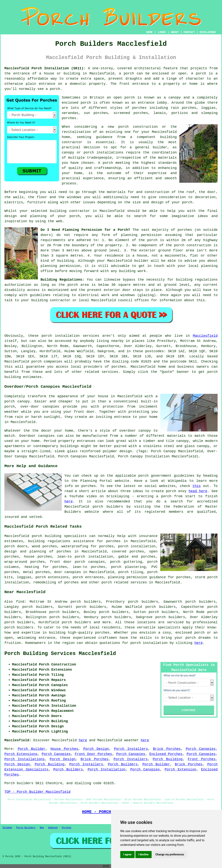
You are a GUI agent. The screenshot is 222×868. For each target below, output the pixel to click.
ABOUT (175, 32)
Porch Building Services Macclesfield (60, 654)
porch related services (124, 582)
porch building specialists (59, 536)
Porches (67, 828)
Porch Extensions (21, 754)
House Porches (64, 749)
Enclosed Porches (166, 754)
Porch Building (168, 759)
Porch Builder (32, 749)
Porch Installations (24, 759)
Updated (53, 828)
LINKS (162, 32)
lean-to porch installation (85, 557)
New (42, 828)
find (20, 602)
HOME (150, 32)
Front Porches (202, 759)
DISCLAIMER (208, 32)
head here (198, 491)
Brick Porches (167, 749)
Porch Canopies (201, 749)
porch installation (149, 643)
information (171, 300)
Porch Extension (181, 769)
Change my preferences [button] (170, 854)
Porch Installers (131, 749)
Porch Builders (123, 764)
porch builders (19, 627)
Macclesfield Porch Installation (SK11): (45, 68)
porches (119, 367)
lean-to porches (89, 567)
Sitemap (7, 828)
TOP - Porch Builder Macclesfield (37, 792)
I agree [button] (127, 854)
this (196, 486)
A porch (106, 163)
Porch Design (96, 749)
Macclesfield (205, 336)
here (69, 501)
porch (187, 202)
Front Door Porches (93, 754)
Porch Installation (107, 769)
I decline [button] (144, 854)
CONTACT (189, 32)
